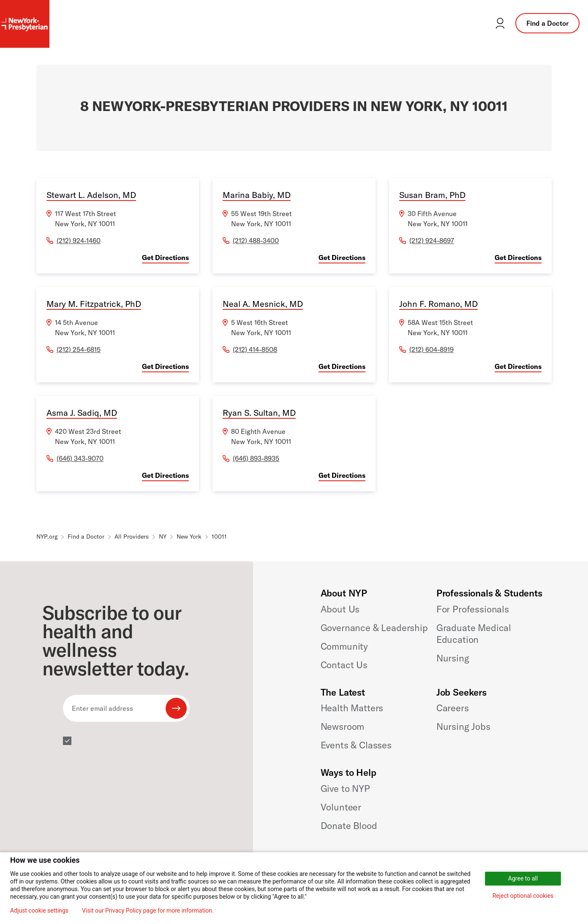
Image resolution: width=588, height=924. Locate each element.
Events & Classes (356, 745)
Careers (453, 708)
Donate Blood (349, 826)
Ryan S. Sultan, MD (259, 413)
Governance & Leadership (374, 628)
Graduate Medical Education (474, 634)
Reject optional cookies (523, 896)
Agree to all (523, 878)
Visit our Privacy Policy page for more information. (148, 910)
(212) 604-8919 (431, 350)
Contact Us (344, 665)
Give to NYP (345, 789)
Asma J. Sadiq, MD (82, 413)
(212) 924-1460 (79, 241)
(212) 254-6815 (79, 350)
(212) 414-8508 (255, 350)
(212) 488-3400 (256, 241)
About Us (340, 609)
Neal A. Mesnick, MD (263, 304)
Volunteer (341, 807)
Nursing (453, 658)
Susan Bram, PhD (432, 195)
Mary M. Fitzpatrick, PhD (94, 304)
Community (344, 646)
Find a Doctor (547, 23)
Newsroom (343, 726)
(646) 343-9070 (80, 458)
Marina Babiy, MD (257, 195)
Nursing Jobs (463, 726)
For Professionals (473, 609)
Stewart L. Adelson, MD (91, 195)
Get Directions (165, 257)
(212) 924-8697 (432, 241)
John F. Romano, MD (438, 304)
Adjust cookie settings (39, 910)
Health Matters (352, 708)
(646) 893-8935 (256, 458)
